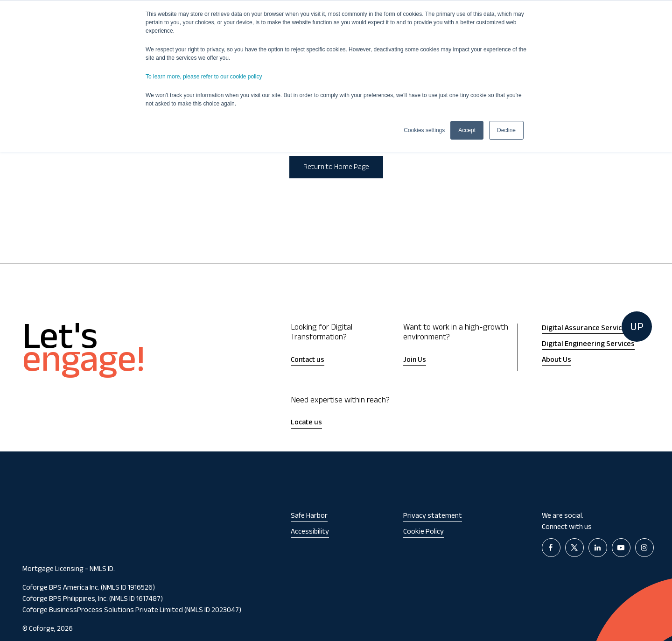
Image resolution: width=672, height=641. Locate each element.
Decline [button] (506, 130)
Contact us (308, 361)
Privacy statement (433, 517)
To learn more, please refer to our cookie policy (204, 77)
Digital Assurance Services (586, 329)
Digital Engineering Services (588, 345)
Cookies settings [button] (424, 130)
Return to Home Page (336, 168)
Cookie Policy (423, 532)
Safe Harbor (309, 517)
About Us (556, 360)
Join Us (415, 361)
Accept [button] (467, 130)
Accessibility (310, 532)
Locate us (306, 423)
